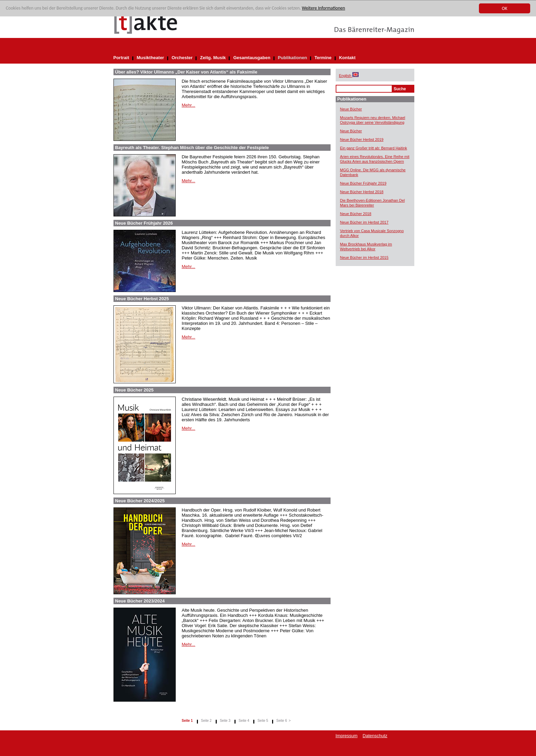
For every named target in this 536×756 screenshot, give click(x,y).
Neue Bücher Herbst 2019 (362, 140)
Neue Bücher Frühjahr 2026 (144, 223)
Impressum (347, 736)
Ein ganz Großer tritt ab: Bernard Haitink (374, 148)
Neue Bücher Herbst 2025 (142, 299)
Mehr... (189, 105)
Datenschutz (375, 736)
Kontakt (347, 58)
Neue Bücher (351, 109)
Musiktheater (150, 58)
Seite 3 (225, 721)
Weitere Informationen (323, 8)
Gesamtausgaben (252, 58)
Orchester (182, 58)
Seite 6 (282, 721)
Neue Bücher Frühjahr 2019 (363, 183)
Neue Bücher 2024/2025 (140, 501)
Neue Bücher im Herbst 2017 (364, 222)
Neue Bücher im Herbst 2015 (364, 257)
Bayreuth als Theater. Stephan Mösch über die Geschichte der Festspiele (192, 148)
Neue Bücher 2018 (356, 214)
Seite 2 (206, 721)
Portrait (121, 58)
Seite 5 (263, 721)
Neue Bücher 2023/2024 (140, 601)
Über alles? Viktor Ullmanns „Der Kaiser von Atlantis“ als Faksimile (186, 72)
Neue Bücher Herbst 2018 (362, 192)
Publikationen (292, 58)
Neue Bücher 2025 (135, 390)
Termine (323, 58)
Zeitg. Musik (213, 58)
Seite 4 (244, 721)
